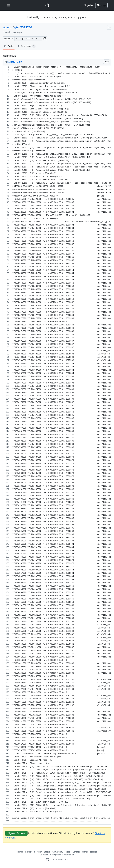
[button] (44, 39)
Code (9, 46)
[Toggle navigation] (8, 5)
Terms (20, 852)
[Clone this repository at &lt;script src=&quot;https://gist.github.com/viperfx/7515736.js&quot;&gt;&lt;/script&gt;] (28, 39)
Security (38, 852)
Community (58, 852)
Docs (68, 852)
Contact (76, 852)
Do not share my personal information (57, 855)
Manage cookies (89, 852)
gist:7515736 (23, 27)
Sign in (89, 5)
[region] (57, 444)
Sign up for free (16, 833)
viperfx (7, 27)
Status (47, 852)
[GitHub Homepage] (47, 860)
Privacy (28, 852)
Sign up (101, 5)
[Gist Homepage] (47, 5)
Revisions (26, 46)
